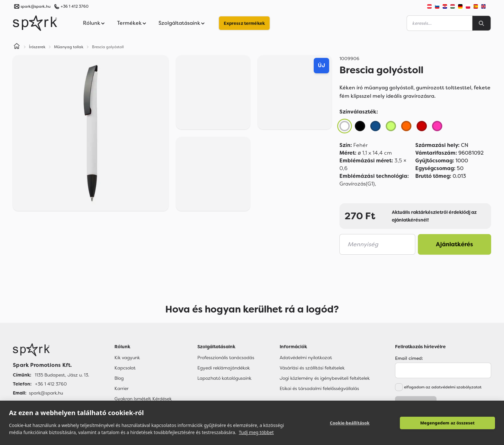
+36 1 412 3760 (75, 6)
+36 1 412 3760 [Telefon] (51, 384)
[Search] (482, 23)
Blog (119, 378)
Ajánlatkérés (455, 244)
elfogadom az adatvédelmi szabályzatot (443, 387)
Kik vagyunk (127, 358)
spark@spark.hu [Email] (46, 393)
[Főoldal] (51, 350)
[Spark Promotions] (35, 23)
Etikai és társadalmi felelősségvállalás (319, 388)
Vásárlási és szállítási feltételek (312, 368)
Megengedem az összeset (447, 423)
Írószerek (37, 47)
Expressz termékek (244, 23)
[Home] (17, 47)
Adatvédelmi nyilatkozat (306, 358)
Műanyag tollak (69, 47)
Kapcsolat (125, 368)
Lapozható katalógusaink (224, 378)
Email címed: (409, 358)
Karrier (122, 388)
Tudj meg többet (256, 432)
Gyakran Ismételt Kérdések (143, 399)
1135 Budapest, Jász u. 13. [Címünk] (62, 375)
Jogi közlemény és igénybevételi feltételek (325, 378)
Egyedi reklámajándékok (224, 368)
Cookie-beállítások (350, 423)
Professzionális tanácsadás (226, 358)
